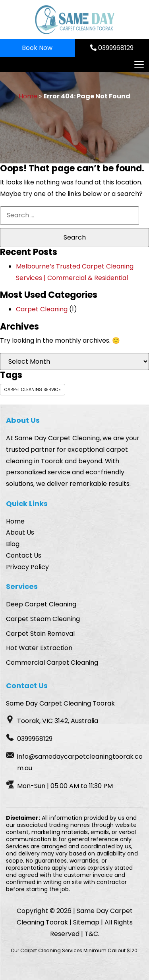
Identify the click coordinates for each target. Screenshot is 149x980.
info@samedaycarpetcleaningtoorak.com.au (80, 762)
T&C (91, 934)
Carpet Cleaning (42, 309)
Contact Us (24, 555)
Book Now (37, 48)
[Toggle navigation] (139, 65)
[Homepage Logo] (75, 20)
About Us (20, 532)
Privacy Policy (27, 567)
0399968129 (112, 48)
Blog (13, 544)
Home (28, 96)
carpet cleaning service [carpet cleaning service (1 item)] (33, 390)
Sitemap (86, 922)
